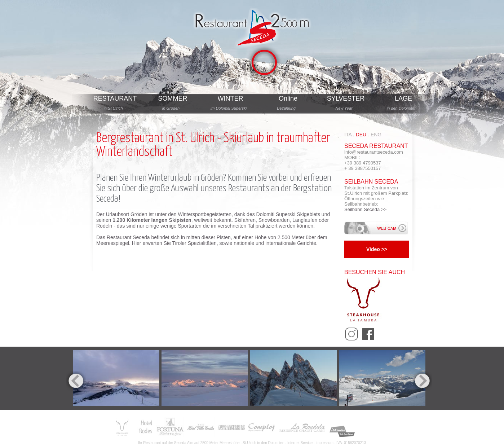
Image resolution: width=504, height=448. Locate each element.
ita (348, 135)
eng (376, 135)
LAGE (403, 98)
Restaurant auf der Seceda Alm (168, 443)
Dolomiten (276, 443)
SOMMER (173, 98)
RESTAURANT (115, 98)
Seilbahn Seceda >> (365, 209)
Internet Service (300, 443)
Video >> (377, 249)
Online (288, 98)
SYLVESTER (346, 98)
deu (361, 135)
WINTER (231, 98)
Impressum (324, 443)
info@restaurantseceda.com (374, 152)
